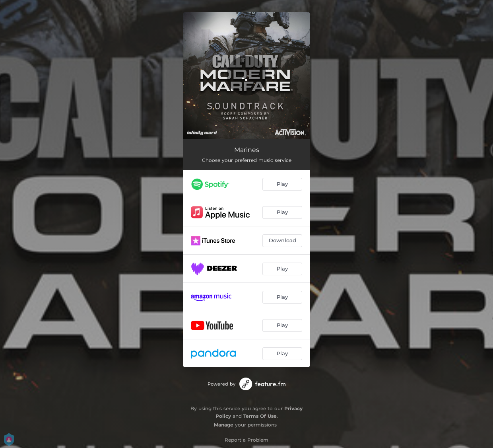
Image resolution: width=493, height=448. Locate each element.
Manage (224, 425)
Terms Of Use (260, 416)
